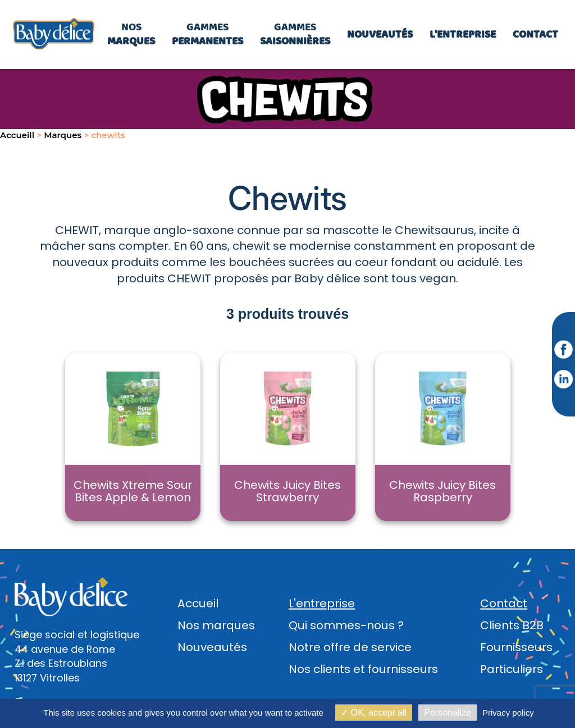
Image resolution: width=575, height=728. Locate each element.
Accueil (198, 603)
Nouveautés (212, 647)
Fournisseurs (516, 647)
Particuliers (512, 669)
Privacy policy (508, 713)
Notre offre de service (350, 647)
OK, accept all (374, 713)
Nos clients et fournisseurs (363, 669)
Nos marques (216, 625)
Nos (131, 34)
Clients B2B (512, 625)
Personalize (448, 713)
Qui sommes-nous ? (346, 625)
